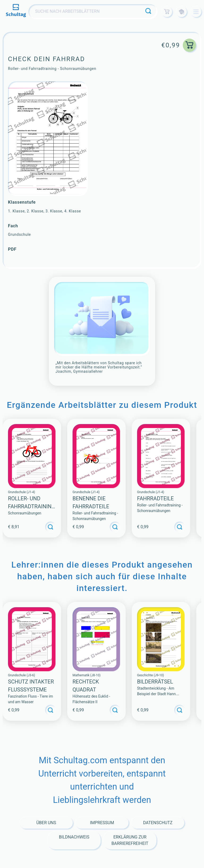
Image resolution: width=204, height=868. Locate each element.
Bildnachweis (74, 837)
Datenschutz (158, 823)
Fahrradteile (155, 498)
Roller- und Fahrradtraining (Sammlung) (32, 506)
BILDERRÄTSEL (155, 682)
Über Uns (46, 823)
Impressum (102, 823)
